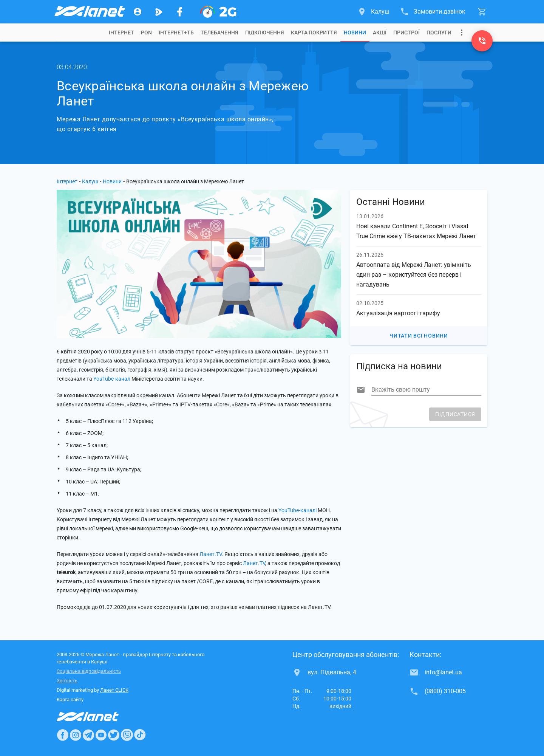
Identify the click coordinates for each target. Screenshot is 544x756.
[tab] (121, 33)
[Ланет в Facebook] (63, 735)
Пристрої (406, 33)
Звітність (67, 681)
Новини (355, 33)
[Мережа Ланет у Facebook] (180, 12)
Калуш (90, 181)
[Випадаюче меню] (462, 33)
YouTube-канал (112, 379)
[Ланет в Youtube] (101, 735)
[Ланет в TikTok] (140, 735)
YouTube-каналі (297, 510)
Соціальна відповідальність (89, 671)
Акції (380, 33)
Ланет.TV (254, 563)
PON (146, 33)
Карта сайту (70, 699)
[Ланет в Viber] (127, 735)
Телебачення (219, 33)
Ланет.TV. (211, 554)
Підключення (265, 33)
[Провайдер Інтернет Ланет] (97, 717)
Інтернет (67, 181)
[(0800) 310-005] (482, 41)
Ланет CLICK (114, 690)
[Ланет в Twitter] (114, 735)
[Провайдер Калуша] (89, 12)
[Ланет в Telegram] (88, 735)
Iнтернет (121, 33)
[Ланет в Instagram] (76, 735)
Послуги (439, 33)
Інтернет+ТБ (176, 33)
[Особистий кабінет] (138, 12)
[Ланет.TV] (159, 12)
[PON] (218, 12)
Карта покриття (314, 33)
